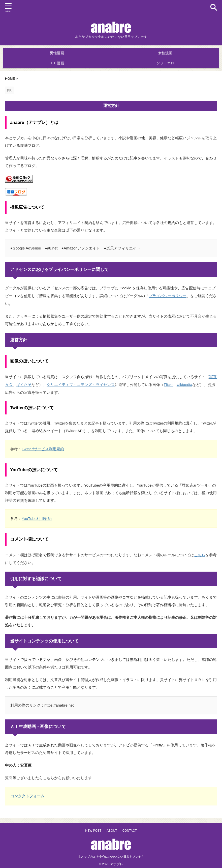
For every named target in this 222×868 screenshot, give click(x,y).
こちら (200, 552)
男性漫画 (57, 53)
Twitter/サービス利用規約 (43, 447)
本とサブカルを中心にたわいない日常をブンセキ (111, 853)
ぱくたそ (24, 383)
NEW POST (93, 827)
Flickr (168, 383)
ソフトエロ (165, 63)
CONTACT (130, 827)
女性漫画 (165, 53)
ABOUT (112, 827)
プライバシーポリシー (168, 295)
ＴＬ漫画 (57, 63)
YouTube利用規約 (37, 516)
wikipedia (184, 383)
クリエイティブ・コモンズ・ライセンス (81, 383)
